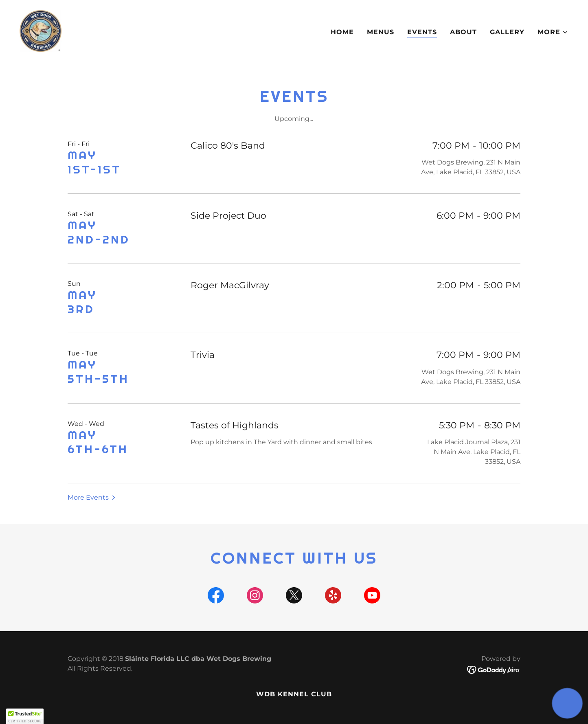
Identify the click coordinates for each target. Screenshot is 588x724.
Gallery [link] (507, 32)
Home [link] (342, 32)
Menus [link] (381, 32)
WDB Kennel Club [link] (294, 694)
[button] (553, 32)
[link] (41, 30)
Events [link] (422, 32)
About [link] (463, 32)
